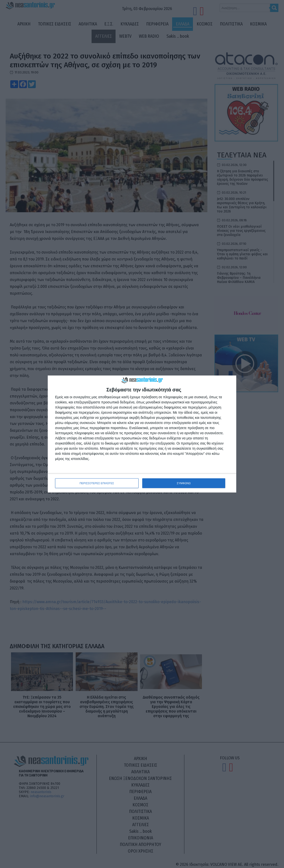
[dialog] (142, 434)
